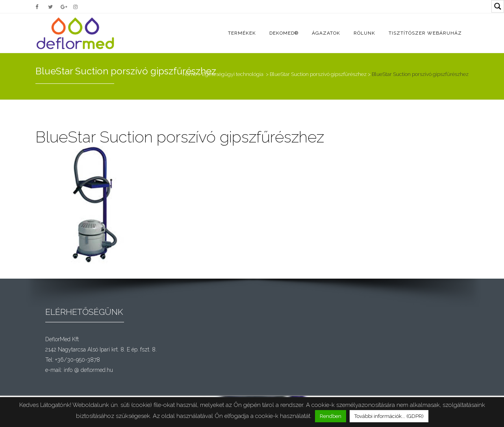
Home (190, 74)
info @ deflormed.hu (88, 370)
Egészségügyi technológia (233, 74)
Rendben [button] (331, 416)
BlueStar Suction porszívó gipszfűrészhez (318, 74)
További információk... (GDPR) (389, 416)
